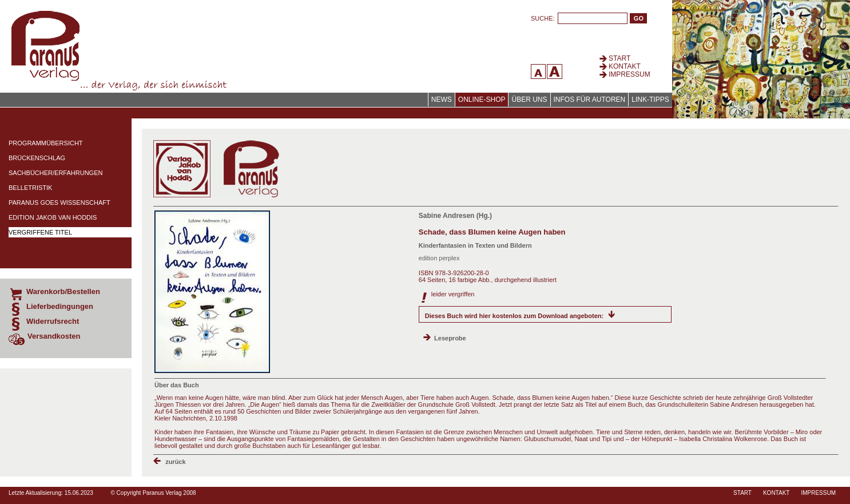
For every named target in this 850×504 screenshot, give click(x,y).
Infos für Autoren (590, 100)
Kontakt (625, 66)
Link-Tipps (650, 100)
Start (619, 58)
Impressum (629, 74)
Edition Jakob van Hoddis (53, 217)
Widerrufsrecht (53, 321)
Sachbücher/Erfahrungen (55, 173)
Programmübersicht (46, 143)
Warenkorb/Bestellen (63, 291)
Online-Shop (482, 100)
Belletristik (30, 188)
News (442, 100)
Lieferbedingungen (60, 306)
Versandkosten (54, 336)
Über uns (529, 100)
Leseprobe (450, 338)
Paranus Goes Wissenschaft (59, 203)
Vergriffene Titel (40, 232)
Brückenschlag (37, 158)
